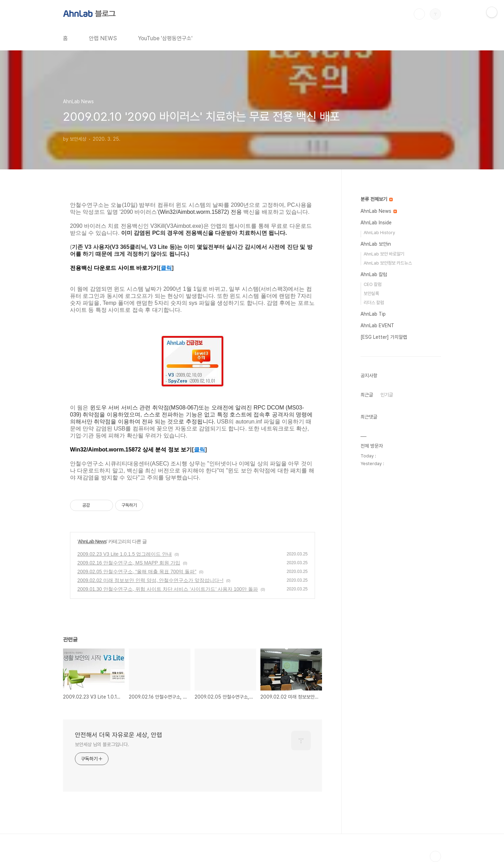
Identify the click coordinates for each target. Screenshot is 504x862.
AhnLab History (379, 233)
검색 (419, 14)
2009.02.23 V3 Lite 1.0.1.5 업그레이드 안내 (125, 554)
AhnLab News (92, 541)
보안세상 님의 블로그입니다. (102, 744)
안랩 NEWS (103, 38)
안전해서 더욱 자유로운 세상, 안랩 (118, 735)
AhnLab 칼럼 (374, 274)
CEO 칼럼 (373, 284)
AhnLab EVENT (377, 325)
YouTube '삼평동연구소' (165, 38)
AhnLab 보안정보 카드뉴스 (388, 263)
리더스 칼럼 (374, 303)
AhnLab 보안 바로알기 (384, 254)
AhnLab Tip (373, 314)
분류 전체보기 (377, 199)
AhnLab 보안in (376, 244)
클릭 (166, 268)
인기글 (387, 395)
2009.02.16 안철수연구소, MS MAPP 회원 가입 (129, 563)
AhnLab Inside (376, 223)
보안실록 (371, 293)
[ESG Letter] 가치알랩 (384, 337)
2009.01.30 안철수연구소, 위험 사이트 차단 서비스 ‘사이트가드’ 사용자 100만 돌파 (168, 589)
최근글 (367, 395)
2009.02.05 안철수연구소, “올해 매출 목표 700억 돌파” (137, 572)
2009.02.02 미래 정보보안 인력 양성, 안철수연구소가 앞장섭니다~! (150, 580)
